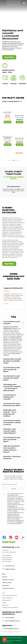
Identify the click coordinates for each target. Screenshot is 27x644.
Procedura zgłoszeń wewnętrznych (11, 632)
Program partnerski (8, 588)
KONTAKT (9, 542)
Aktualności (6, 585)
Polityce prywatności (15, 524)
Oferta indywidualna (7, 598)
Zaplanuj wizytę (7, 583)
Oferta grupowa (6, 600)
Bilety (4, 574)
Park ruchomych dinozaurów (10, 595)
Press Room (18, 640)
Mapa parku (5, 605)
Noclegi (4, 603)
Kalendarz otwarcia (8, 580)
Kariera (13, 640)
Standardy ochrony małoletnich (10, 608)
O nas (4, 593)
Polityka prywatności (7, 642)
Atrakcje (5, 577)
